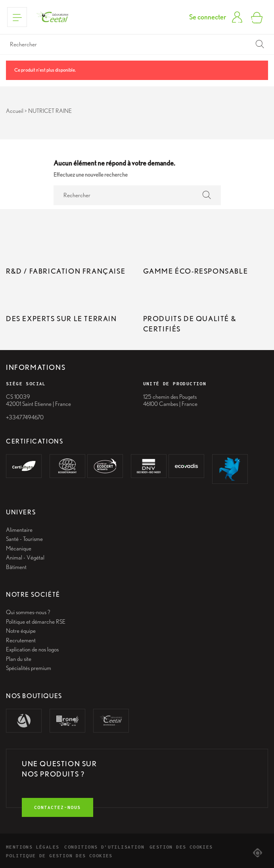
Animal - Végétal (25, 558)
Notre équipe (21, 631)
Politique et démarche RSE (36, 622)
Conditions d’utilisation (104, 847)
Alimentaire (19, 530)
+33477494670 (25, 417)
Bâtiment (16, 567)
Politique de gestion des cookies (59, 856)
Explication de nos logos (32, 649)
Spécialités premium (29, 668)
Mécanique (19, 548)
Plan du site (19, 659)
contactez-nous (57, 807)
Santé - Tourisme (24, 539)
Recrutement (21, 640)
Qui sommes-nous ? (28, 612)
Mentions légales (33, 847)
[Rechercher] (137, 44)
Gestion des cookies (181, 847)
